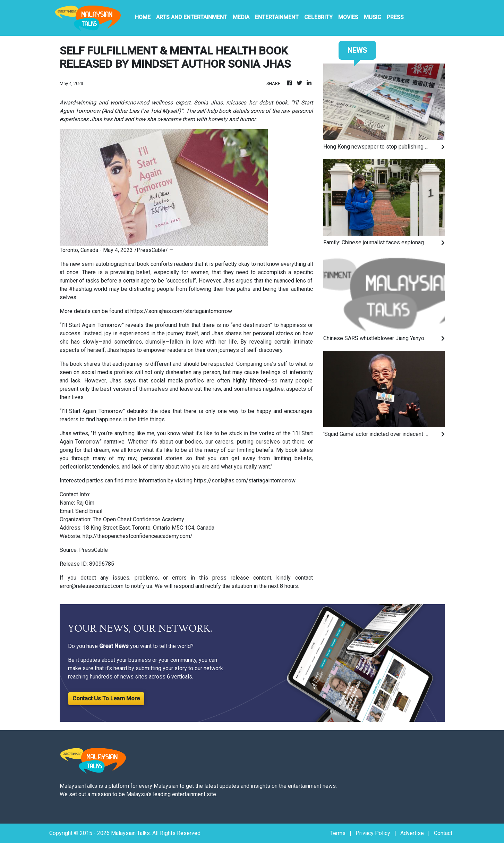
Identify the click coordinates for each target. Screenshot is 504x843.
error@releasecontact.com (92, 586)
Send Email (89, 511)
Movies (348, 17)
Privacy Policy (373, 833)
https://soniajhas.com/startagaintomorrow (181, 311)
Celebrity (318, 17)
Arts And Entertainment (192, 17)
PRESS (395, 17)
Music (373, 17)
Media (241, 17)
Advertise (412, 833)
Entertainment (277, 17)
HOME (143, 17)
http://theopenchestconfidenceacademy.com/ (138, 536)
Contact (443, 833)
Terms (338, 833)
